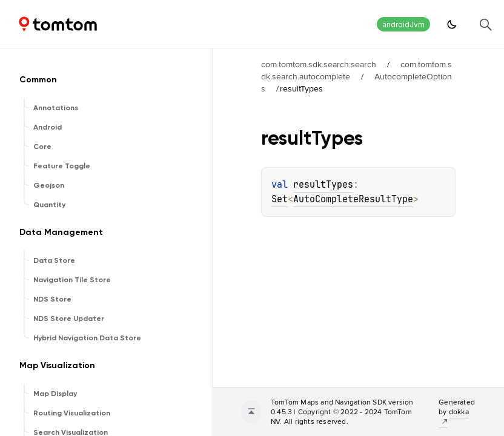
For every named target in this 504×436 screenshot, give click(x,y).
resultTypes (323, 185)
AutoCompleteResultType (353, 199)
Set (280, 199)
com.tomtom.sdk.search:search (319, 64)
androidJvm (403, 25)
